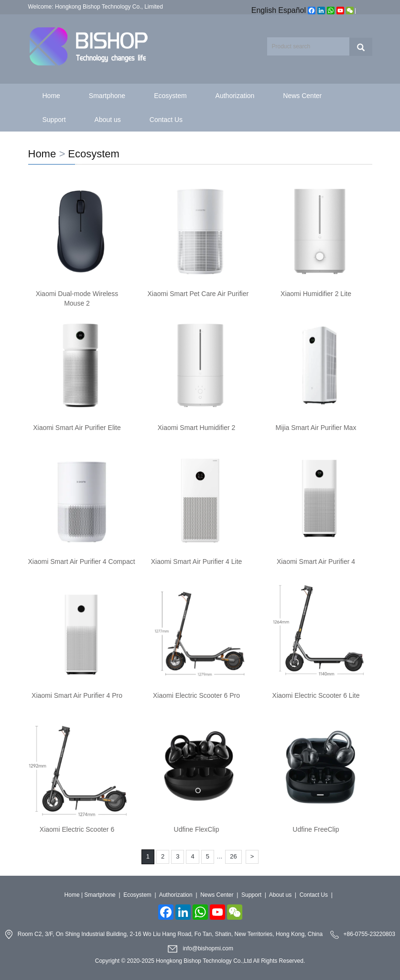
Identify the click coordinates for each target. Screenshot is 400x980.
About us (108, 120)
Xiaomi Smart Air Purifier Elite (77, 428)
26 (233, 856)
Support (54, 120)
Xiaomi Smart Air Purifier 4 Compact (82, 562)
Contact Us (166, 120)
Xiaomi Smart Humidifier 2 (197, 428)
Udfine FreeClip (316, 829)
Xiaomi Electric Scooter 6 (77, 829)
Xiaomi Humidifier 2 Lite (316, 294)
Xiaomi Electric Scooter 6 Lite (316, 695)
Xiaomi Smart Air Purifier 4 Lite (197, 562)
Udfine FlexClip (197, 829)
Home (51, 96)
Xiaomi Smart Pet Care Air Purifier (198, 294)
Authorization (235, 96)
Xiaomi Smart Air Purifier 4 (316, 562)
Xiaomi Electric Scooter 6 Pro (196, 695)
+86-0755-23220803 (369, 934)
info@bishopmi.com (208, 948)
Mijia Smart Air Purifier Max (316, 428)
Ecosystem (170, 96)
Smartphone (107, 96)
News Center (302, 96)
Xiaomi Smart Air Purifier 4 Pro (77, 695)
